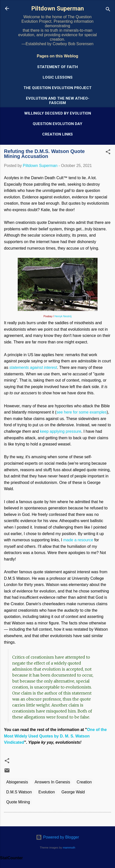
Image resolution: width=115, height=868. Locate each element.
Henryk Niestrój (63, 316)
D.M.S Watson (19, 792)
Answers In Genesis (52, 782)
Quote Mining (18, 802)
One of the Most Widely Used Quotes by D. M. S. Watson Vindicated (55, 736)
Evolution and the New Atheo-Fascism (58, 101)
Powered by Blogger (57, 837)
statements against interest (33, 367)
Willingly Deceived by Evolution (58, 113)
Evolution (47, 792)
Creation (84, 782)
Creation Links (57, 134)
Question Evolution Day (57, 124)
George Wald (73, 792)
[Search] (108, 10)
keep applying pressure (60, 431)
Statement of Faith (57, 67)
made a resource (78, 540)
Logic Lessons (58, 77)
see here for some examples (82, 412)
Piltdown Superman (57, 8)
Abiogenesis (17, 782)
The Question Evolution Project (57, 88)
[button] (108, 153)
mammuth (69, 848)
